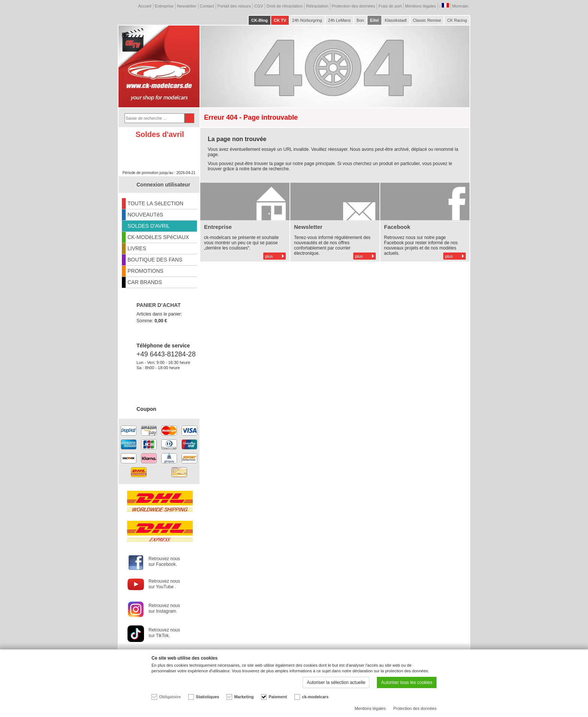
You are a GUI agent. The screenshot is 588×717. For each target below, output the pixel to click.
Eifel (374, 20)
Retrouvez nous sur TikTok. (164, 633)
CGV (259, 6)
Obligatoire (170, 697)
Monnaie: (461, 6)
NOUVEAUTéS (145, 215)
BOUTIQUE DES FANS (155, 260)
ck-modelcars (315, 697)
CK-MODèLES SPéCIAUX (158, 237)
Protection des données (354, 6)
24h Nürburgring (307, 20)
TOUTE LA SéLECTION (155, 203)
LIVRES (137, 248)
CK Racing (457, 20)
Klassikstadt (396, 20)
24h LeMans (340, 20)
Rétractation (317, 6)
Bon (360, 20)
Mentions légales (421, 6)
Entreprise (164, 6)
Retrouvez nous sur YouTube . (164, 584)
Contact (207, 6)
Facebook (397, 227)
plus (269, 256)
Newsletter (187, 6)
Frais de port (390, 6)
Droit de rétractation (285, 6)
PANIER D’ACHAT (159, 305)
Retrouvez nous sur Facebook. (164, 561)
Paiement (278, 697)
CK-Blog (259, 20)
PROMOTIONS (145, 271)
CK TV (280, 20)
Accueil (145, 6)
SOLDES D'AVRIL (149, 226)
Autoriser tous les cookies (407, 682)
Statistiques (207, 697)
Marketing (244, 697)
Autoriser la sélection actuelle (336, 682)
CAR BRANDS (145, 282)
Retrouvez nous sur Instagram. (164, 608)
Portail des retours (234, 6)
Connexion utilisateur (163, 185)
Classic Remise (427, 20)
